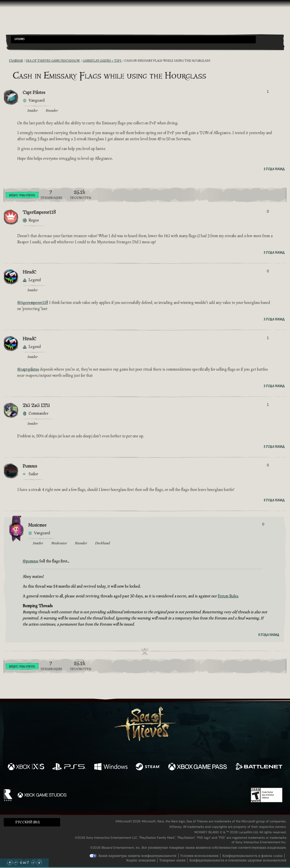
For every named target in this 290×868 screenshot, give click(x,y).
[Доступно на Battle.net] (259, 767)
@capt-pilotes (28, 369)
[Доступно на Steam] (148, 767)
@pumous (30, 561)
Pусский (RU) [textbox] (28, 822)
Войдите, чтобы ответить (22, 195)
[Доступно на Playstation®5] (69, 767)
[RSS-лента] (6, 61)
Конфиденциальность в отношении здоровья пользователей (238, 860)
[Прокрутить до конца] (39, 863)
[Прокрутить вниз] (33, 863)
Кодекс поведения (141, 860)
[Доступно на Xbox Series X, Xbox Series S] (26, 767)
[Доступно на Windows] (111, 767)
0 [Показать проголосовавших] (268, 211)
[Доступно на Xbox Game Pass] (198, 767)
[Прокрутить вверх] (16, 863)
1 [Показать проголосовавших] (268, 92)
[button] (133, 40)
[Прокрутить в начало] (10, 863)
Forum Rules (228, 596)
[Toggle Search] (22, 46)
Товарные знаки (172, 860)
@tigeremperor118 (33, 303)
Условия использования (199, 856)
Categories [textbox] (20, 39)
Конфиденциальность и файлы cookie (252, 856)
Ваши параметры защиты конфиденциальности (138, 856)
